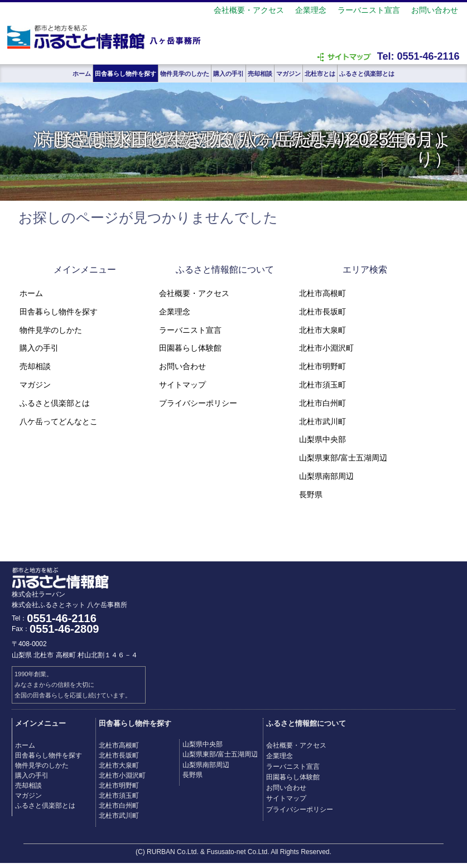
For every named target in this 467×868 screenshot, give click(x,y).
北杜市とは (320, 74)
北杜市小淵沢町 (326, 348)
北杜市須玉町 (322, 385)
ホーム (82, 74)
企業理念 (311, 10)
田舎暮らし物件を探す (126, 74)
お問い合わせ (435, 10)
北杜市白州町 (322, 403)
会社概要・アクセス (249, 10)
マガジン (288, 74)
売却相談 (260, 74)
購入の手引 (228, 74)
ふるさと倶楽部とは (367, 74)
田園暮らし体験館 (190, 348)
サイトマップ (182, 385)
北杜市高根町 (322, 293)
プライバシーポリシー (198, 403)
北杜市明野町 (322, 366)
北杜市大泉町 (322, 330)
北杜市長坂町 (322, 312)
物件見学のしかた (185, 74)
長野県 (311, 494)
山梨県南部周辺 (326, 476)
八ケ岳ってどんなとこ (59, 421)
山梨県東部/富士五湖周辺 (343, 458)
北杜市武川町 (322, 421)
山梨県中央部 (322, 439)
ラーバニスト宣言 (369, 10)
